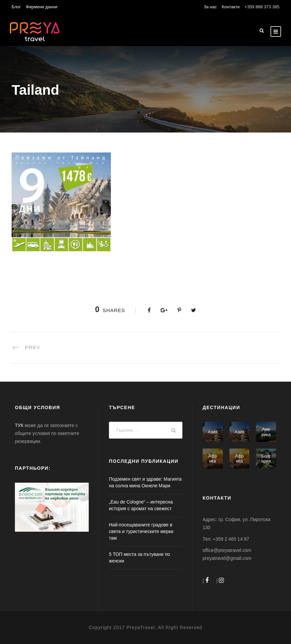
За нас (210, 7)
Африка (213, 459)
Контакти (231, 7)
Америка (266, 432)
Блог (16, 7)
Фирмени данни (42, 7)
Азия (213, 432)
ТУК (19, 425)
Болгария (266, 459)
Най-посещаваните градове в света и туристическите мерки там (141, 531)
